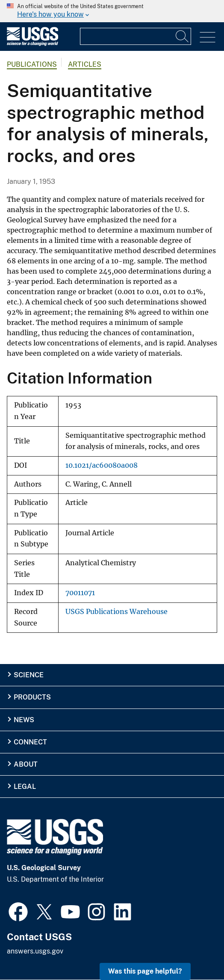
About (26, 764)
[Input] (136, 36)
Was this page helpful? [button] (145, 971)
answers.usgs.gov (35, 951)
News (24, 720)
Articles (85, 64)
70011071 (80, 593)
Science (29, 675)
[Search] (183, 36)
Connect (30, 742)
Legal (25, 787)
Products (32, 697)
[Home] (32, 44)
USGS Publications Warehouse (116, 612)
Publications (32, 64)
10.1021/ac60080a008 (102, 465)
